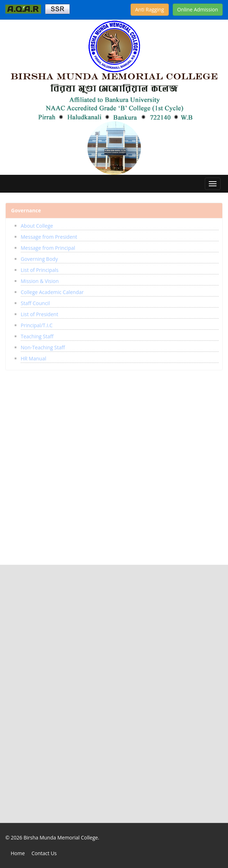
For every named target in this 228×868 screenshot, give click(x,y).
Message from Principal (48, 246)
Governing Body (39, 257)
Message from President (49, 235)
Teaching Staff (37, 334)
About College (37, 224)
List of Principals (40, 268)
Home (18, 853)
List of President (39, 312)
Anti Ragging (150, 9)
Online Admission (198, 9)
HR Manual (33, 357)
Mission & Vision (40, 279)
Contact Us (44, 853)
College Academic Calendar (52, 290)
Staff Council (35, 301)
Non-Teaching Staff (43, 346)
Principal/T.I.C (37, 323)
